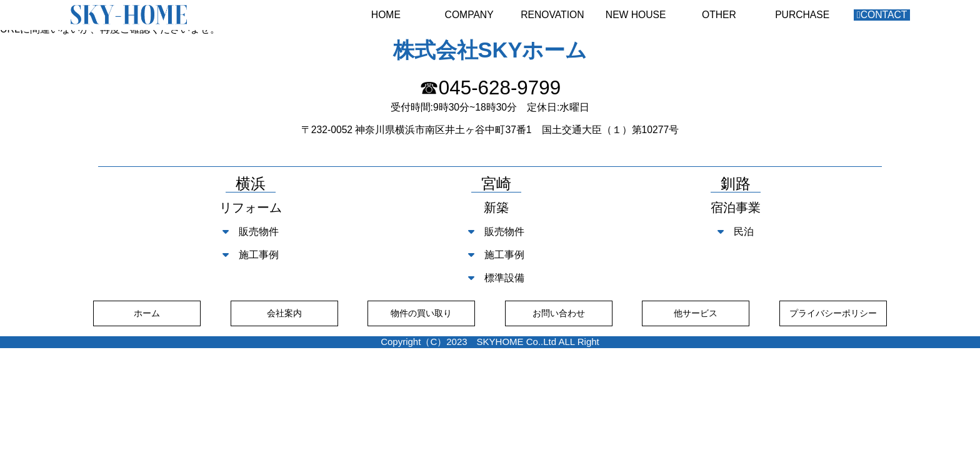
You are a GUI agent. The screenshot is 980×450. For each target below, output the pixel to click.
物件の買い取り (421, 313)
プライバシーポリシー (833, 313)
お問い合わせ (559, 313)
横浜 (251, 184)
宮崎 (496, 184)
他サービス (696, 313)
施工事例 (251, 255)
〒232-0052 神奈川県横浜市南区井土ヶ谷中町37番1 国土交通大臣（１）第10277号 (490, 130)
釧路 (736, 184)
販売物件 (251, 232)
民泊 (736, 232)
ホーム (147, 313)
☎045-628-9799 (490, 88)
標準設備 (496, 278)
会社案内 (284, 313)
